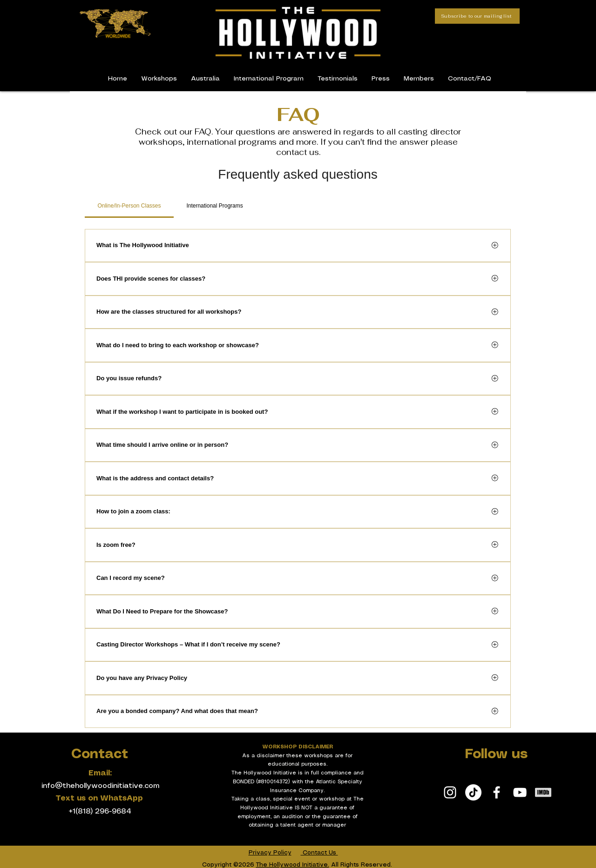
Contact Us (319, 853)
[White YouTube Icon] (520, 792)
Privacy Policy (270, 853)
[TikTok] (473, 792)
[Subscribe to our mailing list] (477, 16)
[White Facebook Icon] (497, 792)
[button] (419, 79)
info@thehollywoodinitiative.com (100, 786)
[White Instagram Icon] (450, 792)
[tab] (129, 206)
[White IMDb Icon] (543, 792)
